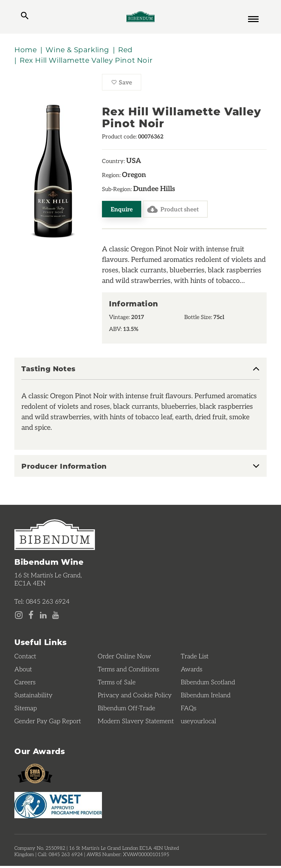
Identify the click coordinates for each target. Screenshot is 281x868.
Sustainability (33, 697)
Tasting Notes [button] (49, 371)
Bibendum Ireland (206, 697)
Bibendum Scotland (208, 684)
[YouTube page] (56, 617)
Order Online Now (124, 658)
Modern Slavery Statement (136, 723)
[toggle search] (25, 18)
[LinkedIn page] (43, 617)
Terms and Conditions (128, 671)
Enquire (122, 211)
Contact (25, 658)
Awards (191, 671)
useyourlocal (198, 723)
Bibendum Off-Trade (126, 710)
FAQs (189, 710)
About (23, 671)
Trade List (195, 658)
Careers (25, 684)
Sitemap (26, 710)
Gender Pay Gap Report (48, 723)
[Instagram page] (19, 617)
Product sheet (175, 211)
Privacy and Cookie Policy (135, 697)
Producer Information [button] (64, 468)
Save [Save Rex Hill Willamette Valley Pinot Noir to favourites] (126, 86)
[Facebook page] (31, 617)
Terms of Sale (117, 684)
